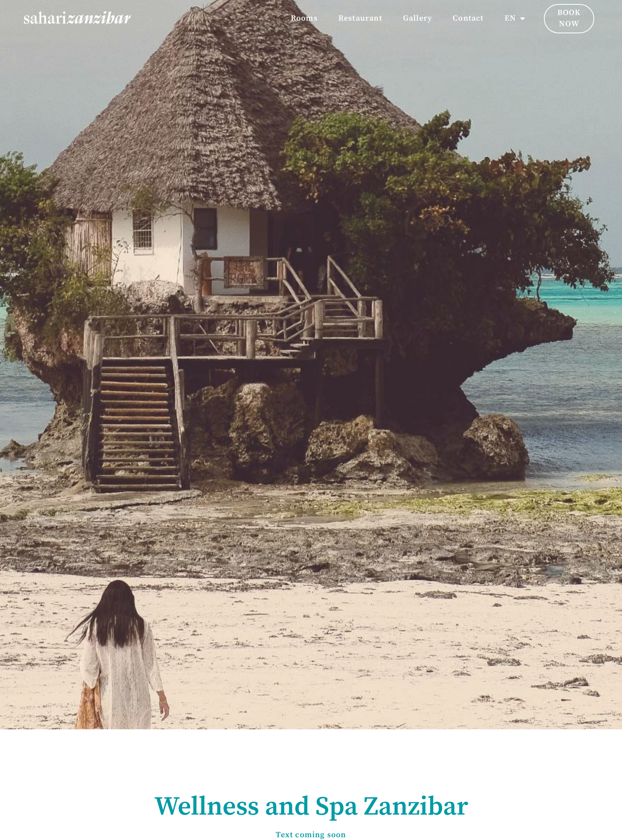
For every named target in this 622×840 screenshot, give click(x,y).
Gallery (418, 18)
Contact (468, 18)
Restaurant (360, 18)
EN (515, 19)
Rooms (304, 18)
